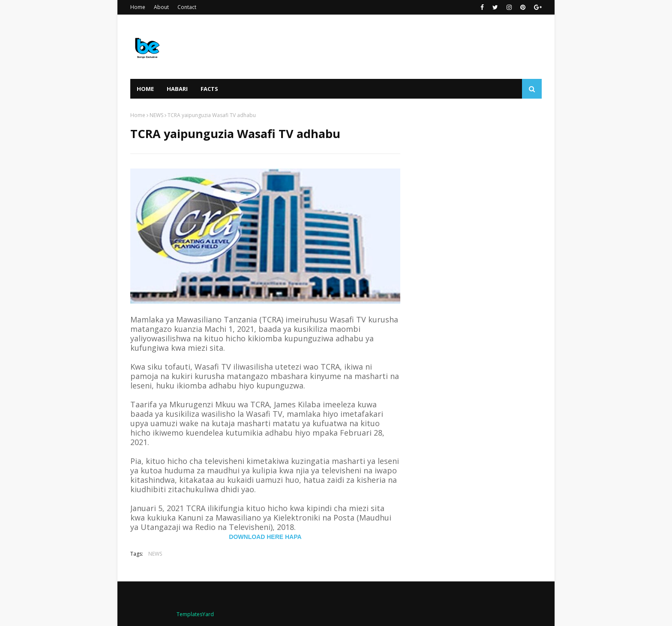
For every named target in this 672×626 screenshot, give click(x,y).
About (161, 7)
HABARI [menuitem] (177, 89)
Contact (187, 7)
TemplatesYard (195, 614)
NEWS (156, 115)
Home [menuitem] (145, 89)
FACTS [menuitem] (209, 89)
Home (138, 7)
